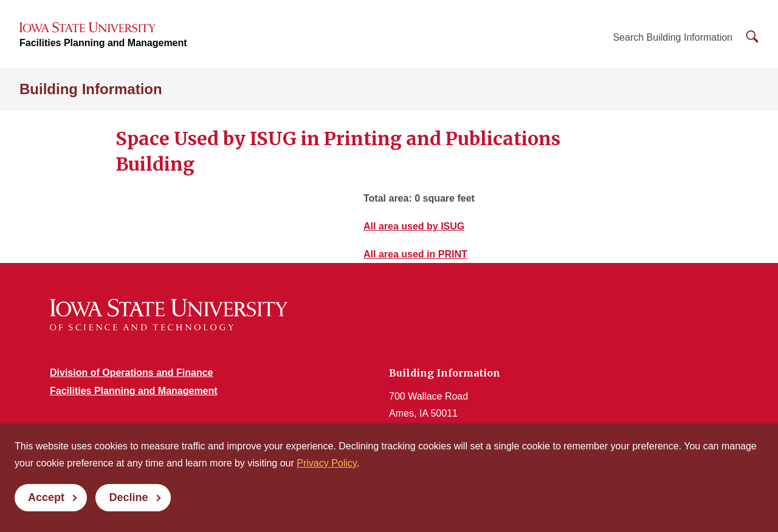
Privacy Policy (326, 463)
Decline (128, 497)
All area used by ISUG (414, 226)
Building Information (91, 89)
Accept (46, 497)
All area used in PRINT (415, 254)
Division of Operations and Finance (131, 373)
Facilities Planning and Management (103, 43)
